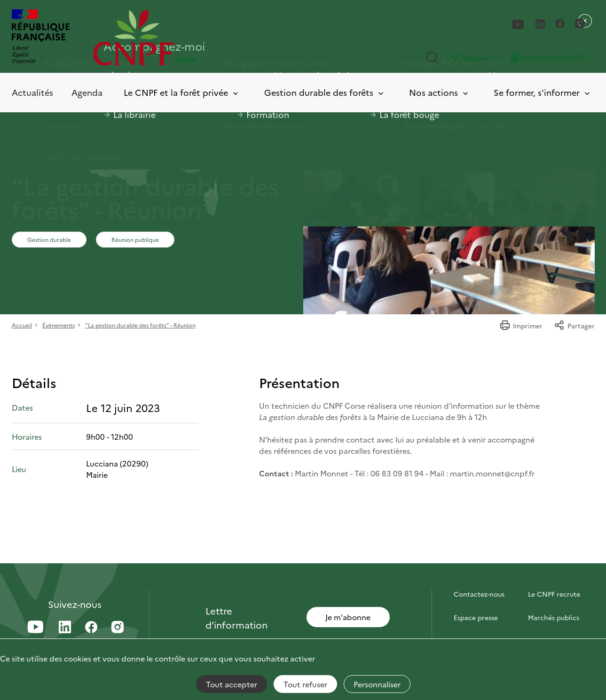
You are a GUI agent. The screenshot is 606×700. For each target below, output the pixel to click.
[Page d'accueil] (198, 37)
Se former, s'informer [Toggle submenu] (543, 93)
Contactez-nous (479, 594)
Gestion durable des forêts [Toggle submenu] (325, 93)
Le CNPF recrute (554, 594)
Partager (574, 326)
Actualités (32, 92)
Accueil (22, 325)
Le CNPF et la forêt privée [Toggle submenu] (182, 93)
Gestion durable (49, 239)
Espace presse (476, 617)
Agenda (87, 92)
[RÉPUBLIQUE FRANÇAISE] (41, 37)
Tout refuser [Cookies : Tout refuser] (305, 684)
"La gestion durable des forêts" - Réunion (140, 325)
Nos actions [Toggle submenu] (439, 93)
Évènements (59, 325)
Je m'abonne (348, 617)
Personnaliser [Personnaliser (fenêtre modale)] (377, 684)
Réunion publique (135, 239)
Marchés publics (554, 617)
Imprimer (521, 326)
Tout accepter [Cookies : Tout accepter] (232, 684)
